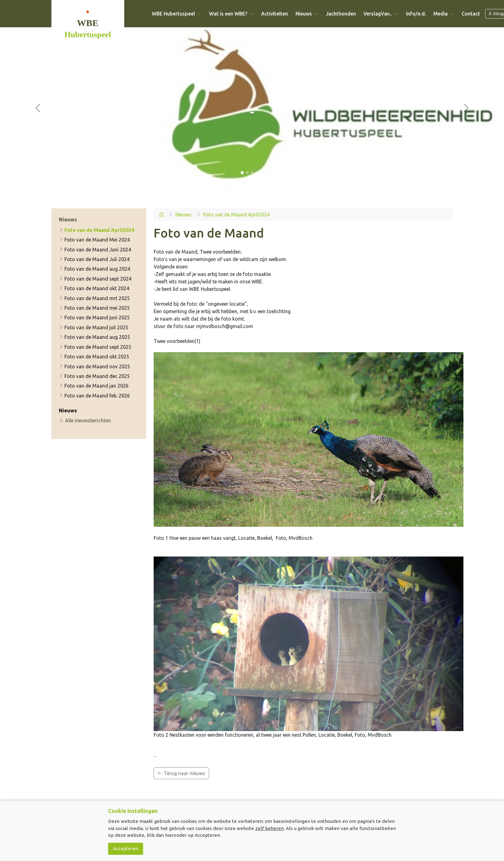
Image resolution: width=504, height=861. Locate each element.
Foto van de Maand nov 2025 (94, 366)
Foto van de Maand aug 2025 (94, 337)
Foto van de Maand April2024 (96, 230)
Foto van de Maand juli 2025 (94, 327)
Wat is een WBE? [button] (231, 14)
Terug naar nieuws (181, 773)
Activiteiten (275, 14)
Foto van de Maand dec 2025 (94, 376)
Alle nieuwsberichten (85, 420)
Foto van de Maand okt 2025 (94, 357)
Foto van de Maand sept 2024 (95, 279)
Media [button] (444, 14)
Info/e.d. (416, 14)
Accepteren (126, 848)
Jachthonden (341, 14)
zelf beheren (270, 828)
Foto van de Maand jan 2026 (94, 386)
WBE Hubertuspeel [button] (177, 14)
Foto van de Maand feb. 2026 (94, 396)
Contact (471, 14)
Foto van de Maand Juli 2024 (94, 259)
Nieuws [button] (307, 14)
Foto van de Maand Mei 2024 (94, 240)
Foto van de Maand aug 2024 (94, 269)
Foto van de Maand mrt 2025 (94, 298)
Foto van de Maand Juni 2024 (95, 250)
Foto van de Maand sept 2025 (95, 347)
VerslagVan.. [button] (381, 14)
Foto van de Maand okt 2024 (94, 288)
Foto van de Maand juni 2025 (94, 318)
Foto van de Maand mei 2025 (94, 308)
